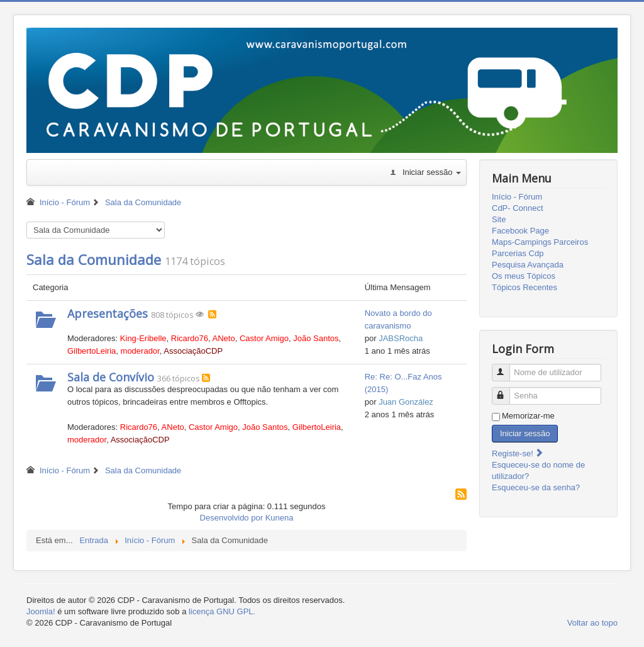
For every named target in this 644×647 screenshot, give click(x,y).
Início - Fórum (517, 197)
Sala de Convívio (111, 377)
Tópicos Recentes (525, 287)
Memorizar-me (528, 416)
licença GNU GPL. (222, 611)
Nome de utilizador (507, 367)
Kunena (280, 518)
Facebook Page (520, 231)
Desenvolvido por (231, 518)
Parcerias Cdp (518, 253)
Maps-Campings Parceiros (540, 242)
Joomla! (41, 611)
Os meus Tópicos (524, 276)
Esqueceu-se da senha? (536, 487)
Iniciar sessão (525, 433)
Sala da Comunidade (94, 259)
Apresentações (108, 313)
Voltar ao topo (592, 623)
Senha (507, 391)
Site (499, 219)
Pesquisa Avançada (528, 265)
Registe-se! (518, 453)
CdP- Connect (518, 208)
